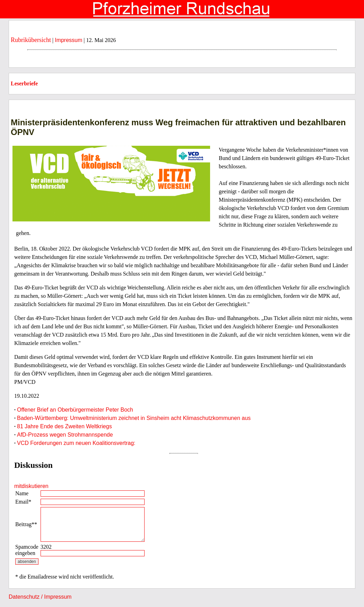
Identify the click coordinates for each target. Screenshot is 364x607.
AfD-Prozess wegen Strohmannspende (65, 435)
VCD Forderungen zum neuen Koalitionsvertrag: (76, 443)
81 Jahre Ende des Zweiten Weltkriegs (64, 426)
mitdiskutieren (31, 486)
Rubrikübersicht (31, 40)
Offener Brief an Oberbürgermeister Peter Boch (75, 410)
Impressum (68, 40)
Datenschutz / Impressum (40, 597)
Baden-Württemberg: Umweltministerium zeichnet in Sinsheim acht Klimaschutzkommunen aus (134, 418)
